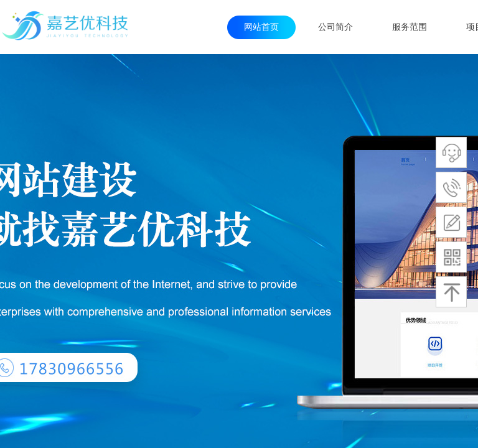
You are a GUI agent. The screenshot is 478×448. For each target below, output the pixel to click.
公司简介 (335, 27)
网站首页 (261, 27)
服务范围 (410, 27)
